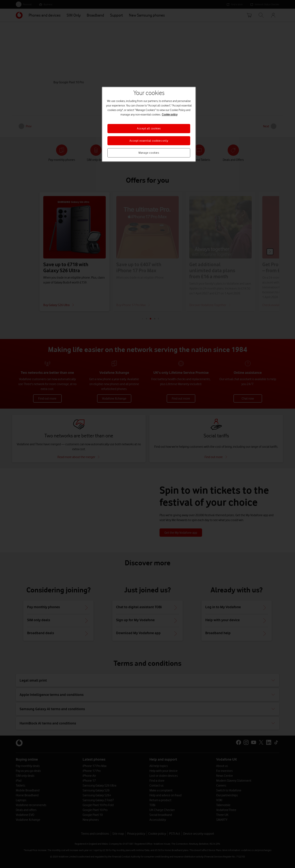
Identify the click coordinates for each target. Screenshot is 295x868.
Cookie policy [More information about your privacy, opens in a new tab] (170, 115)
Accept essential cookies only (149, 141)
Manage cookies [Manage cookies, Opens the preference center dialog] (149, 153)
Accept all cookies (149, 128)
